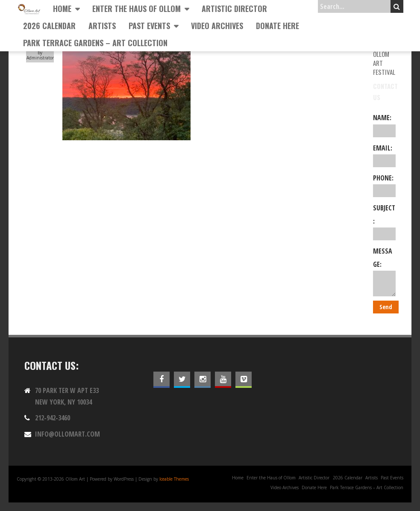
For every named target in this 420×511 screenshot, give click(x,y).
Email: (384, 155)
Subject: (384, 222)
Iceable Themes (174, 479)
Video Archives (217, 26)
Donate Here (278, 26)
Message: (384, 271)
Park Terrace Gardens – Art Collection (95, 43)
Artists (102, 26)
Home (62, 9)
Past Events (149, 26)
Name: (384, 125)
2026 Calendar (49, 26)
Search (397, 6)
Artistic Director (234, 9)
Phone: (384, 185)
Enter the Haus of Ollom (137, 9)
